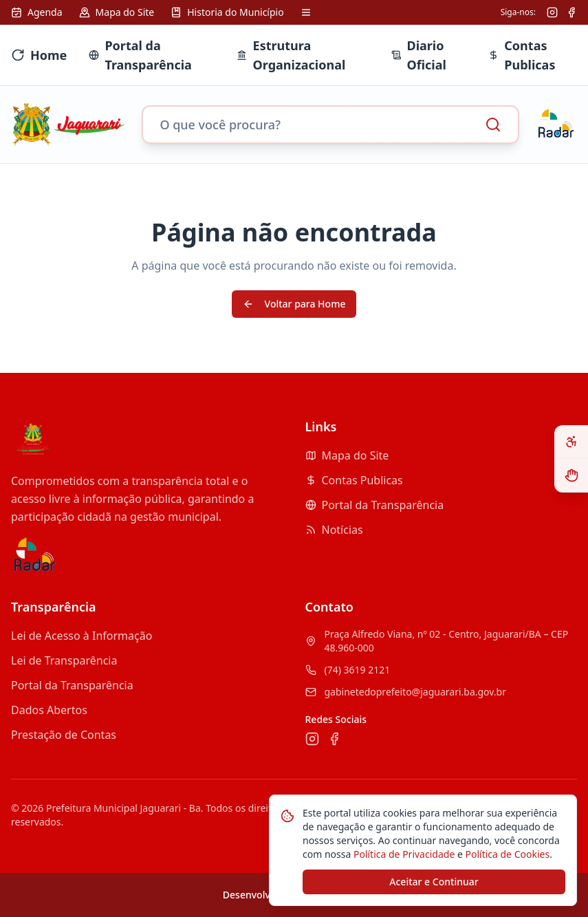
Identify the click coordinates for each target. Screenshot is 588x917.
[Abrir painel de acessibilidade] (571, 442)
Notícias (334, 530)
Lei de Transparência (64, 660)
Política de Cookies (506, 854)
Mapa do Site (347, 455)
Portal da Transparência (375, 505)
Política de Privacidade (403, 854)
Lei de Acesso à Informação (81, 636)
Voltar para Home (294, 304)
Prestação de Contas (64, 735)
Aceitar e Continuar (434, 882)
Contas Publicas (354, 480)
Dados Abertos (49, 710)
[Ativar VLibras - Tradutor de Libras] (571, 475)
